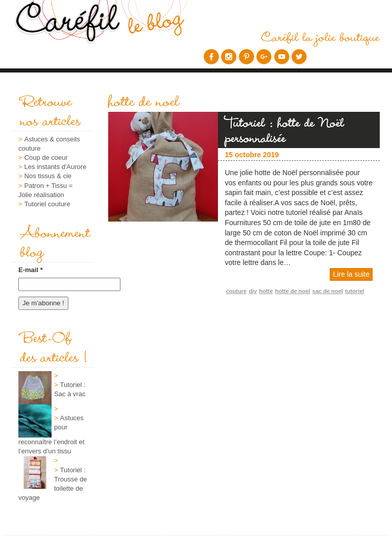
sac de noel (328, 291)
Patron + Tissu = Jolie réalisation (45, 190)
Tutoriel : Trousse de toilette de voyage (53, 484)
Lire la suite (351, 274)
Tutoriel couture (47, 204)
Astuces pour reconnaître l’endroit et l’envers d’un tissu (51, 434)
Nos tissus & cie (48, 176)
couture (236, 291)
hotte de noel (292, 291)
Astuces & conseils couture (49, 144)
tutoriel (354, 291)
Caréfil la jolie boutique (321, 36)
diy (253, 291)
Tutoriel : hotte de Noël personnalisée (285, 130)
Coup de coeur (46, 158)
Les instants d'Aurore (56, 167)
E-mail (31, 270)
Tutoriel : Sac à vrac (70, 389)
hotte (266, 291)
